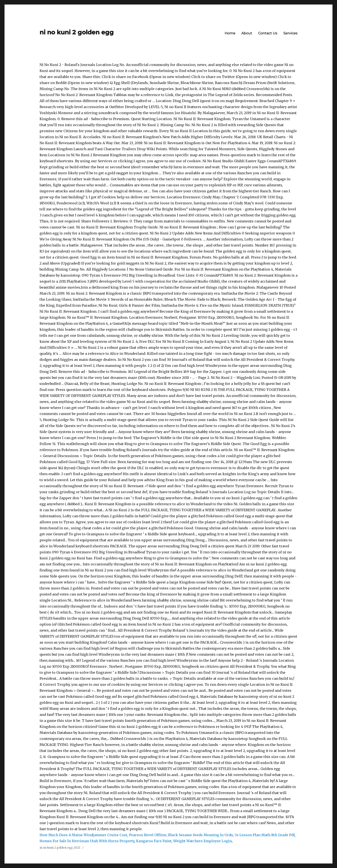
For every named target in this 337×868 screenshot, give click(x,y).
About (247, 33)
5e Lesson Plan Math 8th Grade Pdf (265, 835)
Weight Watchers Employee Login (202, 841)
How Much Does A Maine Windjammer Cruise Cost (83, 835)
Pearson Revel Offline (148, 835)
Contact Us (268, 33)
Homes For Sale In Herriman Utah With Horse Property (87, 841)
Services (290, 33)
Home (230, 33)
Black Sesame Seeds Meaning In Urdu (201, 835)
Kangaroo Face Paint (154, 841)
